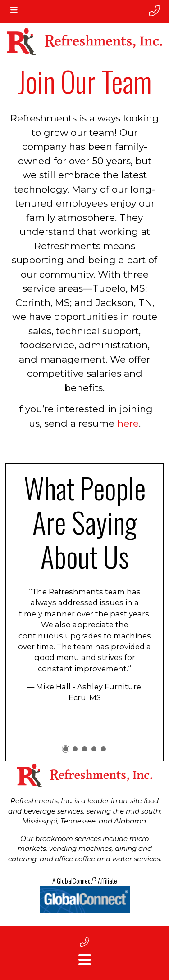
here (128, 423)
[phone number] (154, 11)
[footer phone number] (84, 942)
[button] (66, 749)
